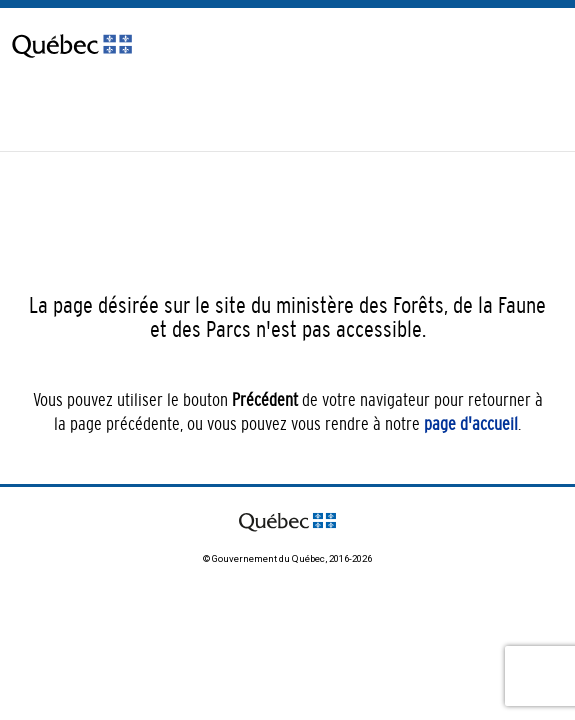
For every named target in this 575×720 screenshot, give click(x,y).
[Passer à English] (119, 127)
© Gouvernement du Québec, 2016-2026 (287, 558)
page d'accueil (471, 424)
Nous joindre (43, 111)
